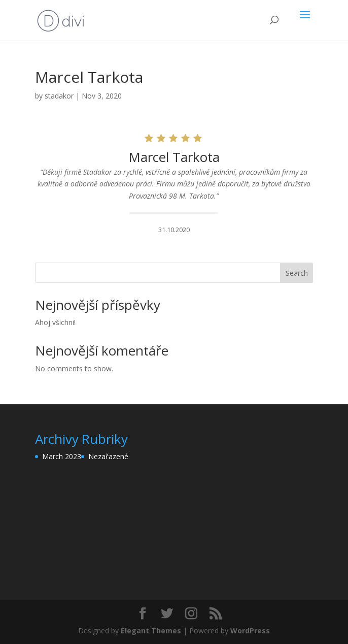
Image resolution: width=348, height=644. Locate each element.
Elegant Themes (151, 631)
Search (297, 273)
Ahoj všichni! (55, 322)
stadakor (59, 96)
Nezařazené (108, 456)
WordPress (250, 631)
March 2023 (62, 456)
